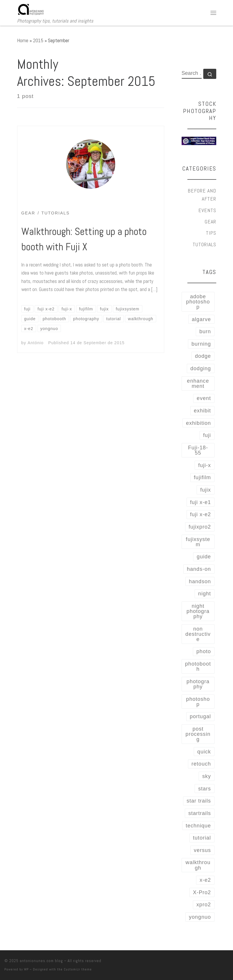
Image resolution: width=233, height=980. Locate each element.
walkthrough (198, 865)
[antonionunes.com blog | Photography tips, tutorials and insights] (31, 9)
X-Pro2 (202, 892)
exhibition (198, 423)
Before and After (202, 195)
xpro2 (204, 905)
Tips (211, 233)
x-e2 (205, 880)
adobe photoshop (198, 302)
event (204, 398)
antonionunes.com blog (41, 961)
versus (202, 850)
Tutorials (204, 244)
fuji (207, 435)
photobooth (198, 666)
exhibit (202, 411)
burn (205, 331)
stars (204, 789)
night (204, 594)
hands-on (199, 569)
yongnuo (200, 917)
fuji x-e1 (200, 502)
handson (200, 581)
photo (204, 651)
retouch (201, 764)
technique (198, 826)
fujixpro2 (200, 527)
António (36, 343)
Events (207, 210)
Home (23, 40)
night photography (198, 611)
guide (204, 557)
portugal (200, 716)
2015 (38, 40)
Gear (210, 222)
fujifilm (202, 477)
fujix (205, 490)
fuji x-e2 (200, 514)
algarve (201, 319)
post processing (198, 734)
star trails (199, 801)
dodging (201, 368)
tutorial (202, 838)
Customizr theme (78, 969)
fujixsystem (198, 542)
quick (204, 752)
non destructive (198, 634)
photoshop (198, 702)
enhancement (198, 384)
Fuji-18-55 (198, 450)
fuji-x (204, 465)
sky (206, 776)
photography (198, 684)
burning (201, 344)
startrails (200, 813)
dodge (203, 356)
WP (26, 969)
